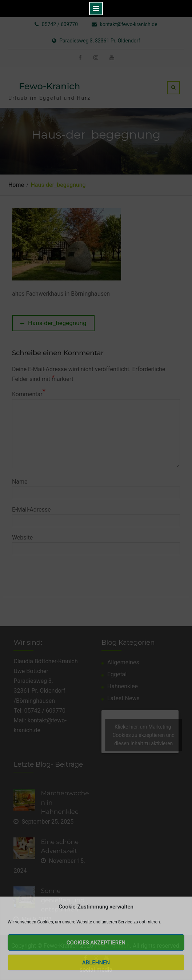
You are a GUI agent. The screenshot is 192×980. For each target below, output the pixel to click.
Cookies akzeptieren (96, 943)
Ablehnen (96, 963)
